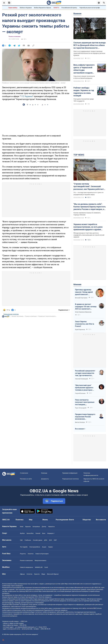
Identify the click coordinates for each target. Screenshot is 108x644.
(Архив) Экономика (17, 316)
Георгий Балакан (80, 393)
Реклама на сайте (26, 479)
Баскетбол (30, 533)
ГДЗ (21, 540)
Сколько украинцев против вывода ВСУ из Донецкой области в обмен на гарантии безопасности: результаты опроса (90, 45)
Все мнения (79, 429)
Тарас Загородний (81, 408)
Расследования (62, 520)
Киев (22, 527)
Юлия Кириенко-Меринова (83, 312)
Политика (19, 520)
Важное (77, 14)
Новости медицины (27, 567)
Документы (45, 479)
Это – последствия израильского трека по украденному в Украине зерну (88, 194)
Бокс (44, 533)
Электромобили (35, 547)
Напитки (31, 554)
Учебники (28, 540)
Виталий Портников (81, 298)
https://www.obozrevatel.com (74, 584)
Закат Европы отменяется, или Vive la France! (85, 324)
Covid (46, 567)
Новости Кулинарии (42, 554)
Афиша (22, 574)
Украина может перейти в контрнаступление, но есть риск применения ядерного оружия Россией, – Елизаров (88, 227)
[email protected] (27, 629)
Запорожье (36, 527)
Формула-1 (51, 533)
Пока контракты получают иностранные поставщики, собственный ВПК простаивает (85, 402)
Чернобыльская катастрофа (90, 8)
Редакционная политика (11, 314)
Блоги (71, 520)
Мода (43, 574)
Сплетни (29, 574)
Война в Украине (26, 8)
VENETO (56, 8)
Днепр (44, 527)
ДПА (46, 540)
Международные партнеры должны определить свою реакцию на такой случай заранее (89, 235)
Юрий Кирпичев (80, 330)
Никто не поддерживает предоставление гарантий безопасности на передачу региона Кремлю (89, 53)
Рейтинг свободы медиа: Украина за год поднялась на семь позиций (84, 92)
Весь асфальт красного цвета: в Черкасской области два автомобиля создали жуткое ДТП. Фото (84, 69)
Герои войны (13, 8)
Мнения (77, 284)
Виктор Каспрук (80, 422)
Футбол (22, 533)
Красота (37, 574)
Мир (31, 520)
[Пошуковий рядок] (104, 3)
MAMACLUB (39, 567)
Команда (44, 473)
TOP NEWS (79, 155)
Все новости (101, 520)
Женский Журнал (53, 574)
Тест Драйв (24, 547)
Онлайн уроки (38, 540)
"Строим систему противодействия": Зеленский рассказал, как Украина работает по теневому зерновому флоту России (89, 187)
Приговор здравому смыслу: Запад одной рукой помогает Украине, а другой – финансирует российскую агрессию (84, 292)
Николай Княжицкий (81, 379)
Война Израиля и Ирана (42, 8)
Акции (44, 547)
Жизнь (45, 520)
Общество (87, 520)
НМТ (55, 540)
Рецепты (23, 554)
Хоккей (38, 533)
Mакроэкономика (40, 560)
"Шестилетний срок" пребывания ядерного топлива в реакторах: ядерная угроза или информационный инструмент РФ (84, 388)
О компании (24, 473)
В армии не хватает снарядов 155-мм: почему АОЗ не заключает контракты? (86, 307)
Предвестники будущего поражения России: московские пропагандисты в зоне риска (85, 417)
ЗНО (50, 540)
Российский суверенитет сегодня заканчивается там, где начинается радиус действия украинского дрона (85, 373)
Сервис (51, 547)
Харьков (28, 527)
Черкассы (51, 527)
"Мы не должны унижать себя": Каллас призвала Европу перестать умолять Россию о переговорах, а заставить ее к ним (90, 207)
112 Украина (26, 96)
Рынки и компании (15, 37)
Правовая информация (70, 473)
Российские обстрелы (69, 8)
